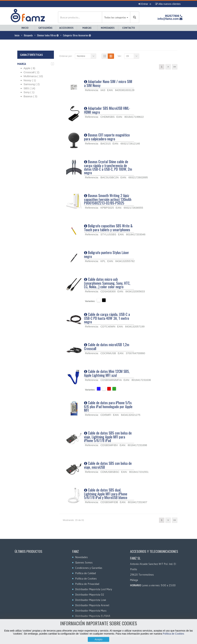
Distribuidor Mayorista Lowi (91, 600)
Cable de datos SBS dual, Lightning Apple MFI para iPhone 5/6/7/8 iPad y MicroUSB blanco (106, 494)
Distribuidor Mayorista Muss (91, 611)
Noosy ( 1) (30, 80)
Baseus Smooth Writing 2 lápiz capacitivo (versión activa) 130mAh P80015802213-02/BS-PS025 (108, 199)
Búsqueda (28, 35)
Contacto (129, 28)
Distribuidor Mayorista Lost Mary (94, 589)
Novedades (108, 28)
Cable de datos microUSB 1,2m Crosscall (107, 346)
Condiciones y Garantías (89, 568)
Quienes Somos (84, 562)
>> (175, 67)
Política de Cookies (173, 634)
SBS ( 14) (29, 88)
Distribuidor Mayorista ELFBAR (93, 616)
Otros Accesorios (82, 35)
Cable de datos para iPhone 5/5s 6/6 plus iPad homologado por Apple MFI (108, 406)
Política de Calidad (85, 573)
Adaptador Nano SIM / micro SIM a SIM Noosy (108, 83)
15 (127, 56)
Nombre (81, 56)
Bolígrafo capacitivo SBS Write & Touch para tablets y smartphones (108, 228)
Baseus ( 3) (30, 96)
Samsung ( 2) (32, 84)
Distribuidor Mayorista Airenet (92, 605)
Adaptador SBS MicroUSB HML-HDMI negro (107, 110)
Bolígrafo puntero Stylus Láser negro (107, 254)
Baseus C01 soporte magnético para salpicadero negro (107, 137)
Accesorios (66, 28)
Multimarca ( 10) (33, 76)
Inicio (25, 28)
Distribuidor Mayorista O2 (90, 595)
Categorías (45, 28)
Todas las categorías (115, 17)
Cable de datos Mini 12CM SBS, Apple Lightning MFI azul (107, 373)
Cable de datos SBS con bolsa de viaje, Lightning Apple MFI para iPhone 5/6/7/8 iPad (108, 437)
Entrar (143, 4)
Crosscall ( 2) (31, 72)
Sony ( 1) (29, 92)
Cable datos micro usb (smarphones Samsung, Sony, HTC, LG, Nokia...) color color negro (107, 283)
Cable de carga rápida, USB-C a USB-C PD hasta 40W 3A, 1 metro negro (107, 318)
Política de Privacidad (87, 584)
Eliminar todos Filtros (48, 35)
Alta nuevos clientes (168, 4)
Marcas (87, 28)
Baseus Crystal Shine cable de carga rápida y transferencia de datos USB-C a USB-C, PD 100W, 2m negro (108, 167)
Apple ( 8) (29, 68)
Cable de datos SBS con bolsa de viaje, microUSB (108, 465)
